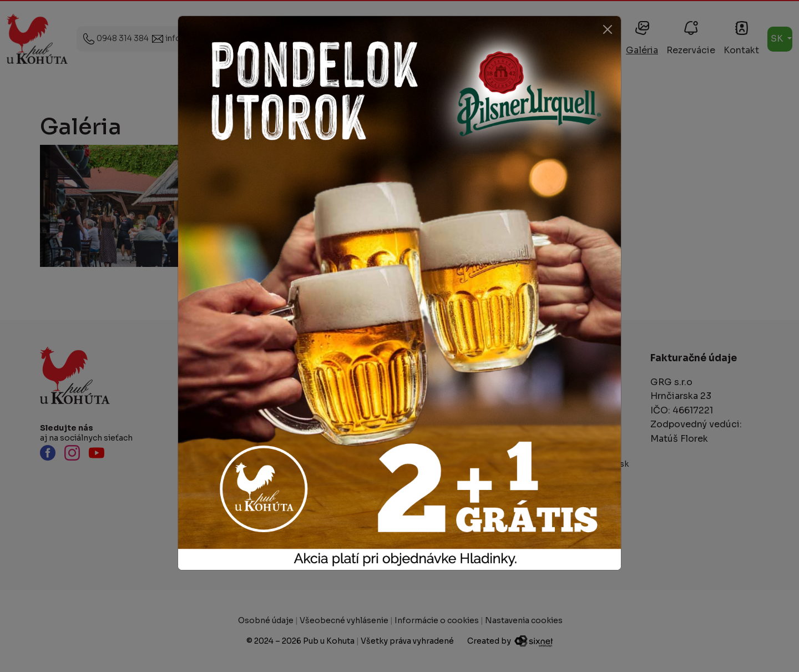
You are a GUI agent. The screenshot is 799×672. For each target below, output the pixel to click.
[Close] (608, 29)
